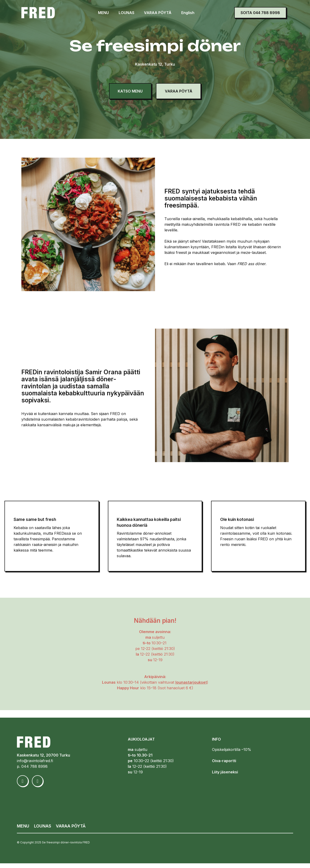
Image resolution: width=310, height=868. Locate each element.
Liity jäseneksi (225, 777)
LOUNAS (125, 13)
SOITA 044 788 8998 (260, 13)
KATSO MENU (128, 91)
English (186, 13)
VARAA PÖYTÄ (157, 13)
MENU (102, 13)
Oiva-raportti (224, 766)
